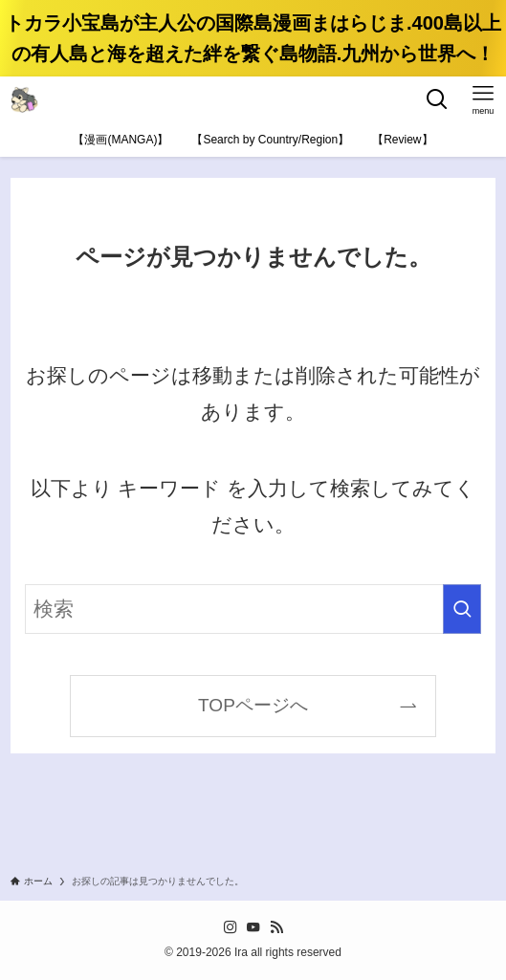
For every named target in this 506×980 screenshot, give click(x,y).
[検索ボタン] (437, 99)
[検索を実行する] (462, 609)
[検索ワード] (253, 609)
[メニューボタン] (483, 99)
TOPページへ (253, 705)
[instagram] (231, 927)
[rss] (276, 927)
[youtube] (253, 927)
